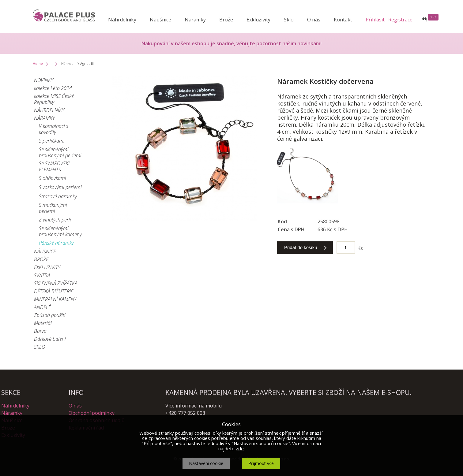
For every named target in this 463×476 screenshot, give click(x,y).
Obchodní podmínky (92, 413)
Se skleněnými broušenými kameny (60, 231)
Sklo (289, 20)
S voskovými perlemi (60, 187)
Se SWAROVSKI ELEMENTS (54, 166)
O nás (314, 20)
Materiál (43, 323)
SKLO (40, 347)
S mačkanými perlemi (53, 208)
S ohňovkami (53, 178)
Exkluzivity (258, 20)
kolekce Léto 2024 (53, 88)
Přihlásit (375, 20)
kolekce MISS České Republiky (54, 99)
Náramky (195, 20)
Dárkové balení (50, 339)
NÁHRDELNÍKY (49, 110)
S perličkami (52, 141)
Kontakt (343, 20)
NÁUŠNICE (45, 251)
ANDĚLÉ (42, 307)
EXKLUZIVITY (47, 267)
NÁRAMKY (44, 118)
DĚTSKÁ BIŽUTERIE (54, 291)
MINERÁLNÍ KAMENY (55, 299)
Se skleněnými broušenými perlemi (60, 152)
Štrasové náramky (58, 196)
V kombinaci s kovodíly (54, 129)
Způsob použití (50, 315)
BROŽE (41, 259)
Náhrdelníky (122, 20)
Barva (40, 331)
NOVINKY (44, 80)
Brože (226, 20)
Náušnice (160, 20)
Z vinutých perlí (55, 220)
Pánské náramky (56, 243)
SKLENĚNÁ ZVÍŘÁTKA (56, 283)
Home (38, 63)
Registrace (400, 20)
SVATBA (42, 275)
